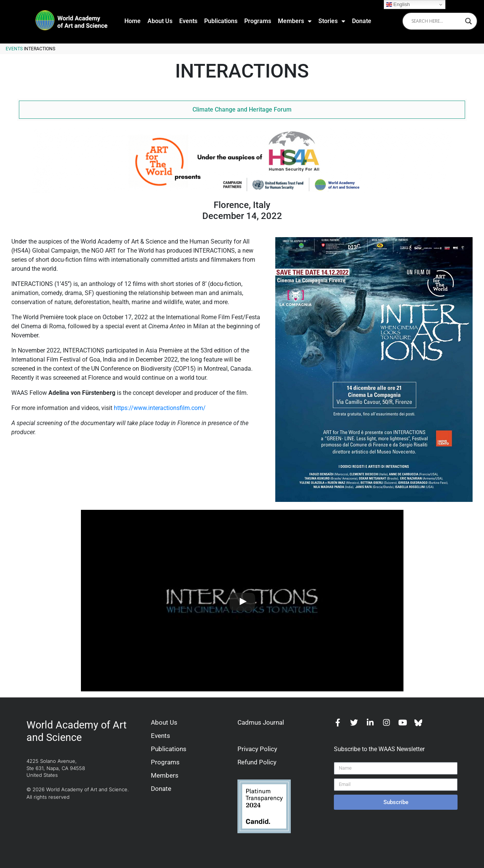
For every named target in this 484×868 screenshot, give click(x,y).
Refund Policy (257, 762)
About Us (160, 21)
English (398, 5)
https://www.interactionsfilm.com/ (160, 408)
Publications (221, 21)
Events (188, 21)
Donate (362, 21)
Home (133, 21)
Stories (332, 21)
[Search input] (436, 21)
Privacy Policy (257, 749)
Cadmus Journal (261, 722)
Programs (258, 21)
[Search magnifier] (468, 21)
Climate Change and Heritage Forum (242, 109)
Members (295, 21)
